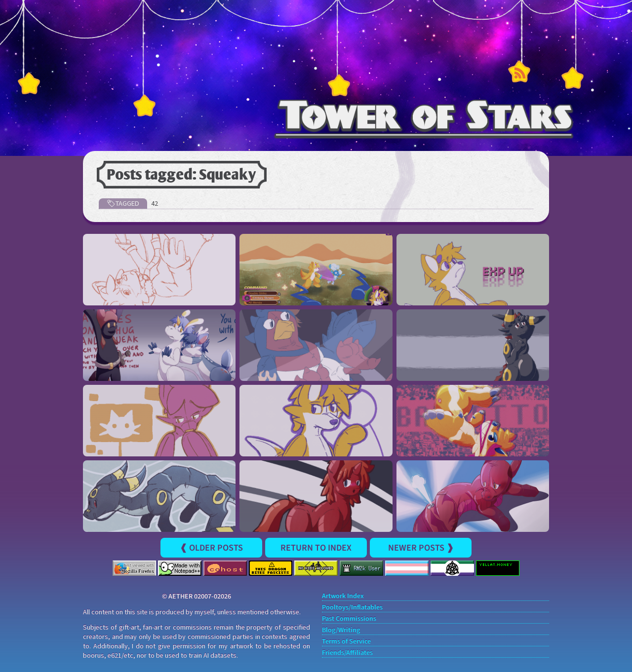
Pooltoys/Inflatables (352, 608)
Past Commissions (349, 619)
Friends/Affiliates (347, 653)
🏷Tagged (123, 204)
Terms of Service (346, 642)
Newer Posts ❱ (421, 548)
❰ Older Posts (211, 548)
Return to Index (316, 548)
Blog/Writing (341, 630)
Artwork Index (343, 596)
